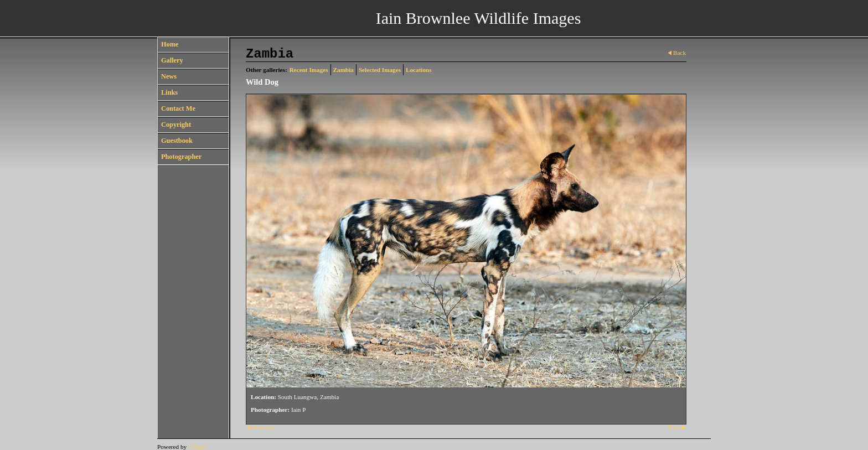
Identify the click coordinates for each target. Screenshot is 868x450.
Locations (419, 70)
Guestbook (177, 141)
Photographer (181, 157)
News (169, 76)
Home (170, 44)
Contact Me (178, 108)
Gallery (172, 60)
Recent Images (309, 70)
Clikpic (197, 447)
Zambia (343, 70)
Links (169, 92)
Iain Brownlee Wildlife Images (479, 18)
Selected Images (380, 70)
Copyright (176, 125)
